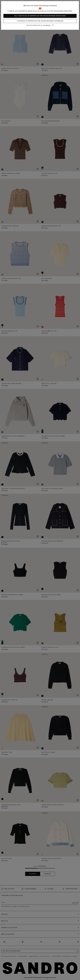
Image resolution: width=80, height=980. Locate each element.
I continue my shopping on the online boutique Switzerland (40, 21)
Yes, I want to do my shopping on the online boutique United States (40, 16)
